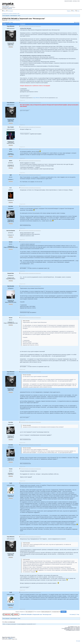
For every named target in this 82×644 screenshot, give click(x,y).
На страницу (5, 22)
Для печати (77, 22)
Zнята (19, 16)
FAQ (73, 11)
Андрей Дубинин (11, 20)
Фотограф (78, 641)
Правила (69, 11)
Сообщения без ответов (7, 13)
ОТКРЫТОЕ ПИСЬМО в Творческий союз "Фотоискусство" (36, 614)
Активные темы (16, 13)
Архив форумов (14, 16)
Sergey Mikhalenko (36, 98)
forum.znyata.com (5, 7)
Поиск (77, 11)
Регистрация (10, 11)
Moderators (18, 20)
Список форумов (6, 16)
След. (12, 22)
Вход (4, 11)
